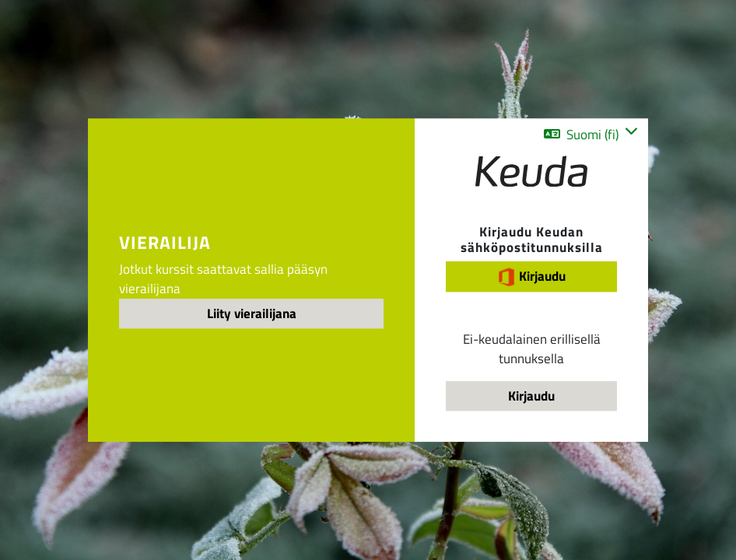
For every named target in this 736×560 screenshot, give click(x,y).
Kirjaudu (531, 276)
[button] (591, 134)
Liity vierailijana (252, 313)
